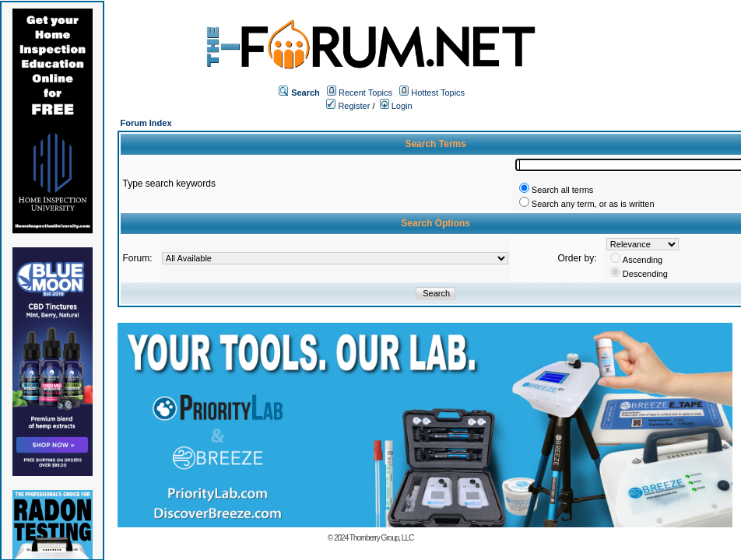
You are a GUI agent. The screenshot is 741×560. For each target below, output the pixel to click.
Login (396, 106)
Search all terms (562, 190)
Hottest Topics (438, 93)
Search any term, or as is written (593, 204)
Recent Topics (365, 93)
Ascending (643, 260)
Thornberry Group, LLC (381, 538)
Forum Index (146, 123)
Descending (645, 274)
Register (348, 106)
